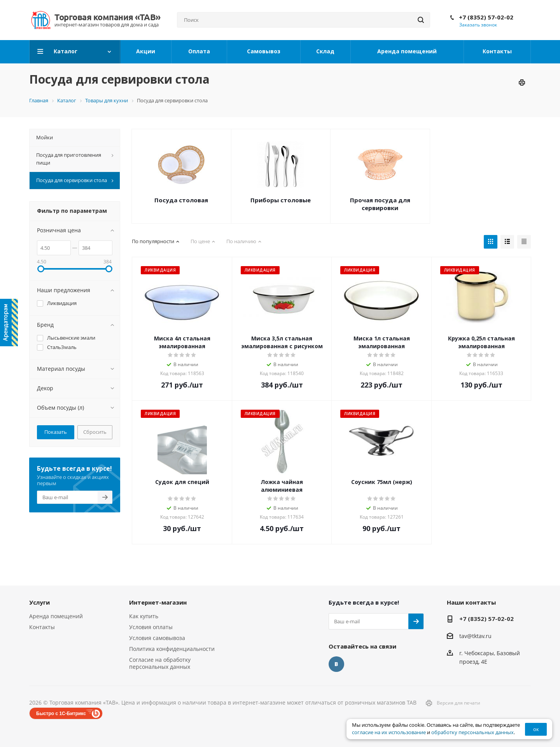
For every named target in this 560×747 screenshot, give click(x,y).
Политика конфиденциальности (172, 649)
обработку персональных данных (472, 732)
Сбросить (95, 432)
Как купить (144, 616)
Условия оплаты (151, 627)
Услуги (39, 602)
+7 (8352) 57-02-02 (486, 17)
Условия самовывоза (157, 638)
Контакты (42, 627)
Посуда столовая (181, 200)
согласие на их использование (389, 732)
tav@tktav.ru (475, 636)
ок (536, 729)
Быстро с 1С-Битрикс (61, 714)
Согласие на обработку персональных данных (160, 663)
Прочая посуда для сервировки (380, 204)
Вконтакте (336, 664)
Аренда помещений (56, 616)
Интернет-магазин (158, 602)
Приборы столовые (281, 200)
